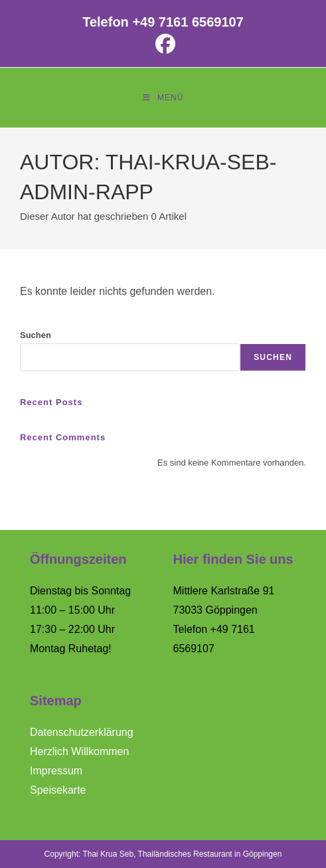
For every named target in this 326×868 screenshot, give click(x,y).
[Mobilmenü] (163, 98)
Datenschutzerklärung (82, 732)
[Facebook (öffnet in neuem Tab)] (163, 44)
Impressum (56, 771)
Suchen (36, 335)
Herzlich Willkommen (79, 751)
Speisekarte (58, 790)
